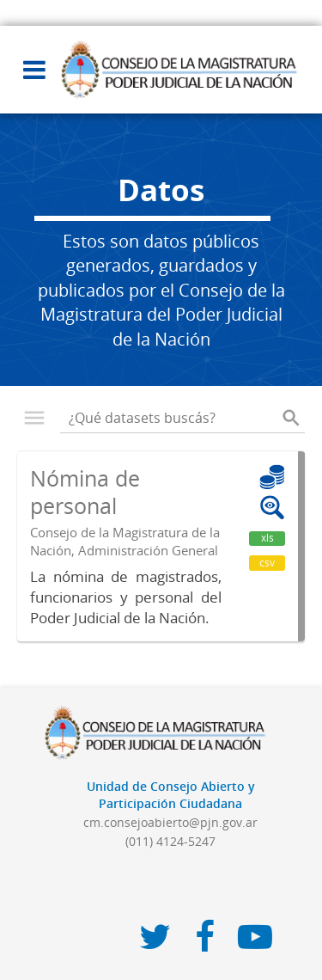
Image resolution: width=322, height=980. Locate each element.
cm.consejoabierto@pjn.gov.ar (170, 822)
